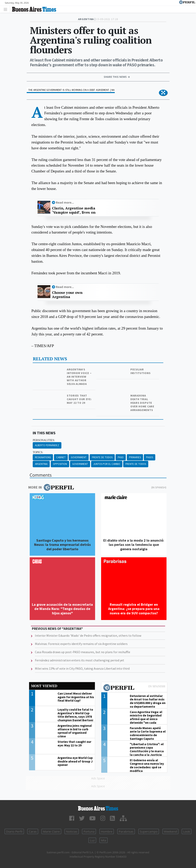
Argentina (41, 464)
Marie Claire (51, 831)
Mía (104, 840)
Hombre (107, 831)
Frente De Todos (102, 457)
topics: (38, 452)
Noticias (72, 831)
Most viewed (44, 686)
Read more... (65, 202)
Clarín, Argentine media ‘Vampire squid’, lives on (74, 210)
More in (51, 487)
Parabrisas (126, 831)
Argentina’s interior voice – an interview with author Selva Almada (79, 377)
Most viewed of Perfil (134, 688)
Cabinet (61, 457)
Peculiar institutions (140, 371)
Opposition (60, 464)
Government (79, 457)
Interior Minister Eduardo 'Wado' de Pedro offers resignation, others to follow (88, 635)
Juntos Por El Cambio (107, 464)
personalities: (44, 440)
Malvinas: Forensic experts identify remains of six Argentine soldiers (81, 644)
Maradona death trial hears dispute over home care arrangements (142, 403)
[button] (163, 93)
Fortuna (89, 831)
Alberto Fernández (47, 445)
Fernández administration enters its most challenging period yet (80, 660)
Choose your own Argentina (67, 295)
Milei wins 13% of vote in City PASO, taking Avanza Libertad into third (82, 668)
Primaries (135, 457)
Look (187, 831)
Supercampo (149, 831)
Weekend (170, 831)
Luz (92, 840)
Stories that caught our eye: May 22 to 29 (79, 399)
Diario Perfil (14, 831)
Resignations (43, 457)
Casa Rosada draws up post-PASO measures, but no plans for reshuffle (83, 652)
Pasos (150, 457)
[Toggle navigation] (7, 9)
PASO (121, 457)
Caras (33, 831)
